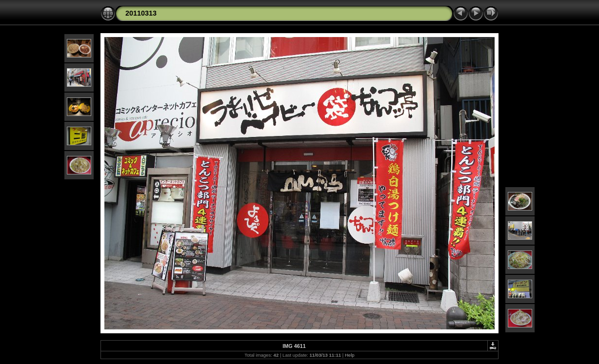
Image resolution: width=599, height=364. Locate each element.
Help (350, 355)
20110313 (141, 13)
